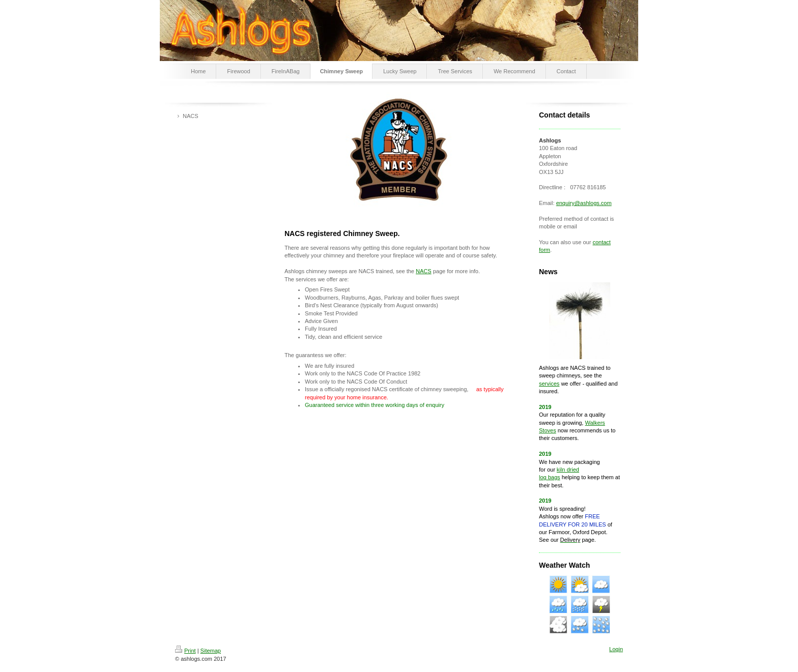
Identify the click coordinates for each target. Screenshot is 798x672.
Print (186, 651)
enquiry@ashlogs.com (584, 203)
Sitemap (211, 651)
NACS (424, 271)
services (549, 384)
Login (616, 649)
